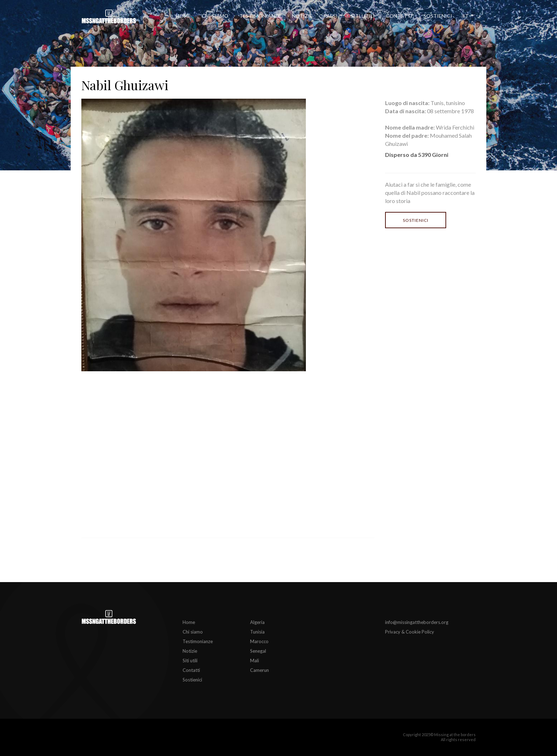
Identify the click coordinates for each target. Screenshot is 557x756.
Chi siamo (215, 16)
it (466, 16)
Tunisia (257, 632)
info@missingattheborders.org (417, 622)
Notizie (302, 16)
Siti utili (363, 16)
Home (183, 16)
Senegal (258, 651)
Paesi (331, 16)
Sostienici (438, 16)
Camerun (259, 670)
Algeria (257, 622)
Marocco (259, 641)
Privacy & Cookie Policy (410, 632)
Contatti (399, 16)
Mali (255, 661)
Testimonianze (260, 16)
